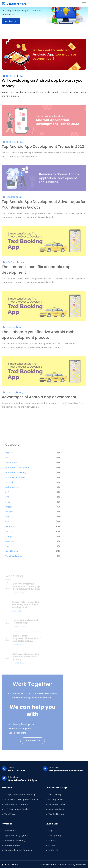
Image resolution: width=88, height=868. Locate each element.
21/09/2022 (10, 199)
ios (7, 459)
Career (52, 845)
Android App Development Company (22, 799)
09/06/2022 (11, 264)
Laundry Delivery (56, 809)
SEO (7, 493)
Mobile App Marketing (16, 474)
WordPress (10, 814)
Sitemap (52, 840)
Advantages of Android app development (39, 398)
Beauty (9, 533)
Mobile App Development (17, 469)
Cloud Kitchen (12, 552)
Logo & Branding (12, 845)
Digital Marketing (18, 734)
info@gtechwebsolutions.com (66, 771)
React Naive (11, 464)
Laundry (9, 513)
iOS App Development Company (20, 794)
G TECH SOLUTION (62, 865)
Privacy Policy (55, 835)
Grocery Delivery (56, 799)
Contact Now (33, 742)
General (9, 454)
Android (9, 484)
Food (8, 503)
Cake (8, 523)
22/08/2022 (11, 76)
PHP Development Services (17, 809)
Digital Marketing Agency (16, 804)
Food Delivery (55, 794)
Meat (8, 518)
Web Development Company (18, 850)
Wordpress (11, 528)
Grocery (9, 508)
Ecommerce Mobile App (17, 479)
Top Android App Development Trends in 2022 (43, 148)
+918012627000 (16, 771)
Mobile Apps (10, 831)
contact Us (11, 21)
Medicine (10, 543)
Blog (22, 76)
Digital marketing (13, 489)
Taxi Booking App (56, 814)
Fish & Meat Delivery (58, 804)
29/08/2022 (11, 143)
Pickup (8, 538)
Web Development (14, 557)
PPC (7, 498)
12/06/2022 (10, 329)
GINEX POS (53, 850)
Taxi (7, 548)
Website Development (21, 730)
